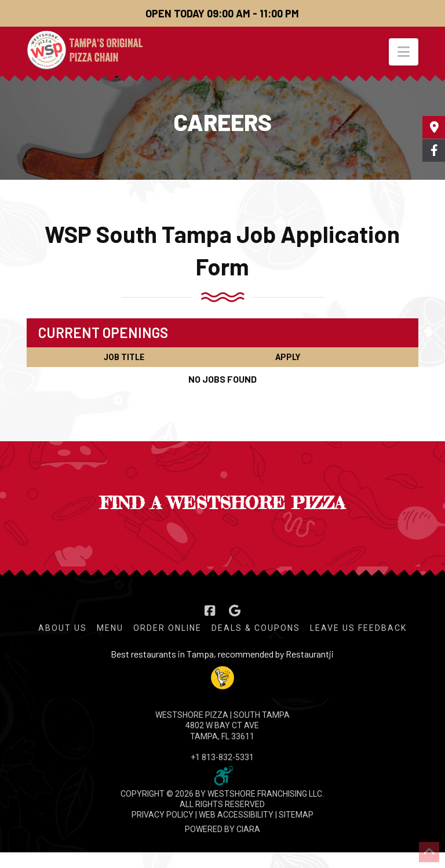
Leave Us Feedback (358, 628)
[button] (404, 52)
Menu (110, 628)
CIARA (248, 829)
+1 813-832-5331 (222, 757)
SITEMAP (296, 815)
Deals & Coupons (256, 628)
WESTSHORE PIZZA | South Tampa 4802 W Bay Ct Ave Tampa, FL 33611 (222, 725)
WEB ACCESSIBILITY (236, 815)
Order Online (167, 628)
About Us (63, 628)
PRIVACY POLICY (163, 815)
